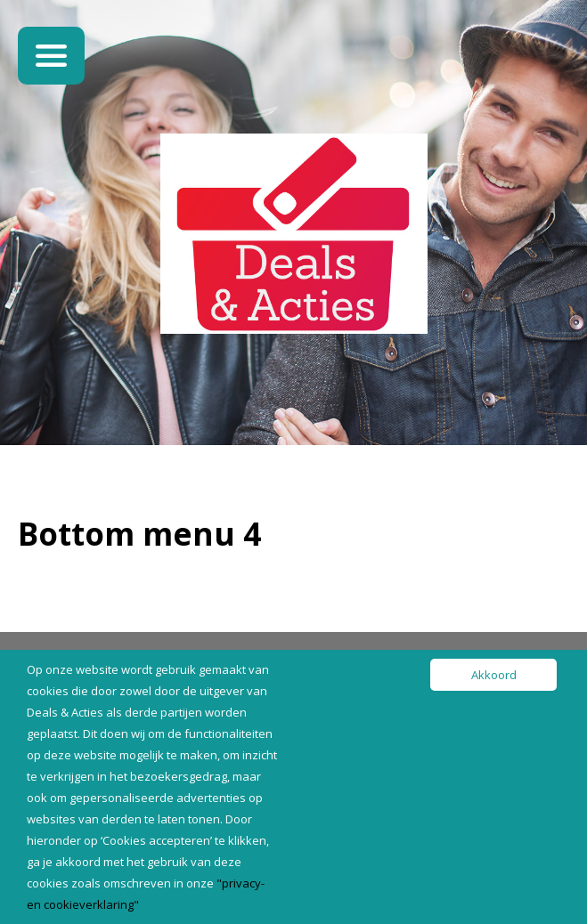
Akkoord (494, 675)
